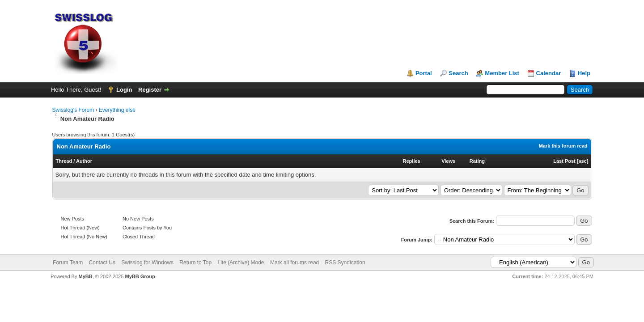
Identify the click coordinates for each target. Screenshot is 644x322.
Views (448, 161)
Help (584, 73)
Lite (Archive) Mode (241, 263)
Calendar (549, 73)
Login (124, 90)
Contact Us (102, 263)
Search (458, 73)
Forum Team (68, 263)
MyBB (85, 276)
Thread (64, 161)
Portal (424, 73)
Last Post (564, 161)
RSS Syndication (345, 263)
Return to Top (195, 263)
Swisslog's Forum (73, 110)
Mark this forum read (563, 146)
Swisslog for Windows (147, 263)
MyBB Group (140, 276)
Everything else (117, 110)
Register (150, 90)
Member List (502, 73)
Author (84, 161)
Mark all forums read (294, 263)
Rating (477, 161)
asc (582, 161)
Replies (412, 161)
